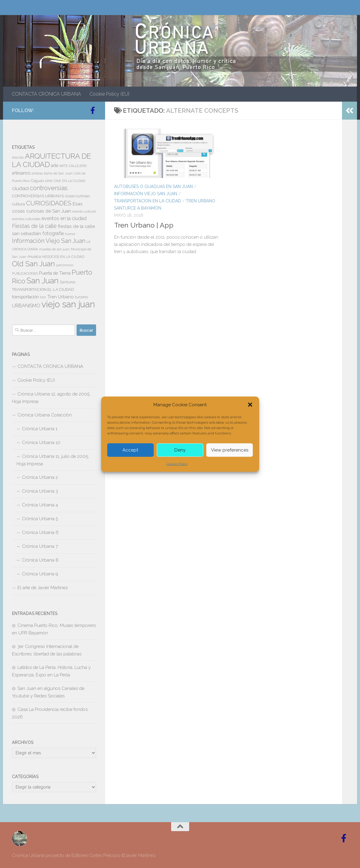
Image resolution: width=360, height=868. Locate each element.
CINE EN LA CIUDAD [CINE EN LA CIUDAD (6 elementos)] (69, 181)
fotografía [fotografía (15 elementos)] (53, 233)
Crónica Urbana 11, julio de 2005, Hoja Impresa (53, 460)
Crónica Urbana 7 (40, 546)
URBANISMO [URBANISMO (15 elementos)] (26, 306)
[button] (250, 404)
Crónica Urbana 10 (41, 443)
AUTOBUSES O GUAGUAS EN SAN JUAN (153, 186)
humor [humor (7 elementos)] (70, 234)
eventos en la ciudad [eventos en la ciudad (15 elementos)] (64, 218)
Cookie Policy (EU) (109, 94)
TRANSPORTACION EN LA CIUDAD (148, 201)
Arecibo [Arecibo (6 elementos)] (18, 157)
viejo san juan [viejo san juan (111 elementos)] (68, 304)
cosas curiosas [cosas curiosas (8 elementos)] (77, 196)
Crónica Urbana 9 (40, 574)
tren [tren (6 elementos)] (43, 297)
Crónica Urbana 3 (40, 491)
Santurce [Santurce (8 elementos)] (68, 282)
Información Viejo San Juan (146, 194)
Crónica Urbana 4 (40, 505)
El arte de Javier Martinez (43, 588)
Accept (130, 450)
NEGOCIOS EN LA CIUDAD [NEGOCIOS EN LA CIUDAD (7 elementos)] (63, 257)
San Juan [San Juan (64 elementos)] (42, 281)
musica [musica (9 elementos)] (34, 257)
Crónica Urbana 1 (40, 429)
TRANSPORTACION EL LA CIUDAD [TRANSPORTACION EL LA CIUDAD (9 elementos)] (43, 289)
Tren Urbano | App (144, 225)
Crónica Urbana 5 (40, 519)
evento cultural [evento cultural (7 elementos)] (84, 211)
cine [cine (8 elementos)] (49, 181)
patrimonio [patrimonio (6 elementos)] (65, 265)
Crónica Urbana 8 (40, 560)
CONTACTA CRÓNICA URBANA (46, 94)
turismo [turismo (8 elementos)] (82, 297)
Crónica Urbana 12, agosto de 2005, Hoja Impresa (51, 398)
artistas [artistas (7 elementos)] (37, 173)
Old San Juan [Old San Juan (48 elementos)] (33, 264)
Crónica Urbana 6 (40, 532)
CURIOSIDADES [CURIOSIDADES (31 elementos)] (49, 203)
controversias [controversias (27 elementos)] (49, 188)
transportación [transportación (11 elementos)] (25, 297)
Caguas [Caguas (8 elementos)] (37, 181)
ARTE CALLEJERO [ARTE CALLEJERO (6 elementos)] (73, 166)
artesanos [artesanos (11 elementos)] (21, 173)
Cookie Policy (177, 464)
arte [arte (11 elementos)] (55, 166)
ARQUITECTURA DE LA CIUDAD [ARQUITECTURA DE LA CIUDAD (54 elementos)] (51, 160)
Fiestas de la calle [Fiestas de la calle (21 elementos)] (34, 226)
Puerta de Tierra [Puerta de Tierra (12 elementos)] (55, 273)
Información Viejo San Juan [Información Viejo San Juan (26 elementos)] (49, 241)
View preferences (230, 450)
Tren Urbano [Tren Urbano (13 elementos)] (61, 297)
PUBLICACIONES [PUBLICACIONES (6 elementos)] (25, 273)
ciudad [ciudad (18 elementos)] (20, 188)
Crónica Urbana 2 (40, 477)
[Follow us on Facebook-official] (92, 110)
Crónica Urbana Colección (45, 415)
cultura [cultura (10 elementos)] (18, 204)
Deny (180, 450)
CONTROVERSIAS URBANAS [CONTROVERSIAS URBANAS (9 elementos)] (38, 196)
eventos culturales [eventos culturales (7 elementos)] (26, 219)
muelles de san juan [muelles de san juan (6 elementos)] (54, 249)
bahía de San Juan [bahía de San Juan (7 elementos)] (58, 173)
